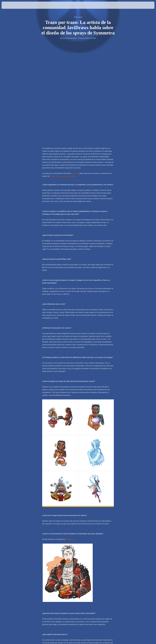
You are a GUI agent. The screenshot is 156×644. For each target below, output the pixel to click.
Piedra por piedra (77, 577)
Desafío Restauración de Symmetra (62, 82)
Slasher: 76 (69, 446)
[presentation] (9, 5)
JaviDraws (75, 80)
